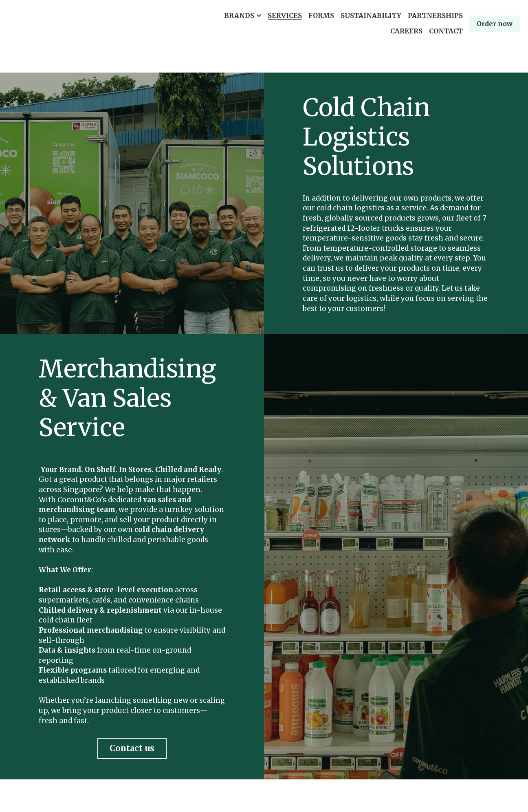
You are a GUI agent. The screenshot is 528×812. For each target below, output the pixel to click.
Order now (495, 24)
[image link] (57, 23)
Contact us (132, 748)
